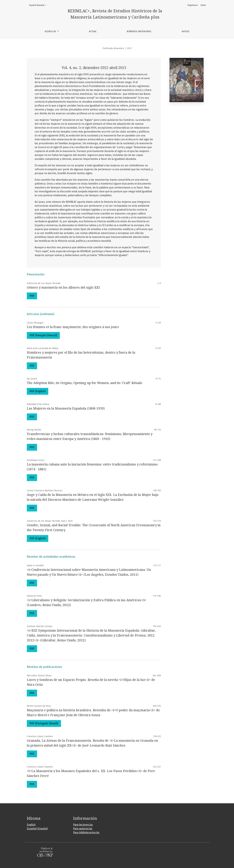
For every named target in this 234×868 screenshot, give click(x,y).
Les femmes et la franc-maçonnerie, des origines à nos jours (73, 327)
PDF (32, 296)
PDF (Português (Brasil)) (44, 723)
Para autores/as (83, 829)
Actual (93, 31)
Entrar (203, 5)
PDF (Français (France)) (43, 335)
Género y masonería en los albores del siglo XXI (63, 287)
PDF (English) (38, 391)
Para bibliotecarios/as (86, 832)
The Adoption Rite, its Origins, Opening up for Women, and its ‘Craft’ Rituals (84, 383)
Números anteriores (139, 31)
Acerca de (51, 31)
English (31, 825)
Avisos (185, 31)
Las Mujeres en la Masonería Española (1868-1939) (66, 408)
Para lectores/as (83, 825)
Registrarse (193, 5)
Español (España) (39, 5)
